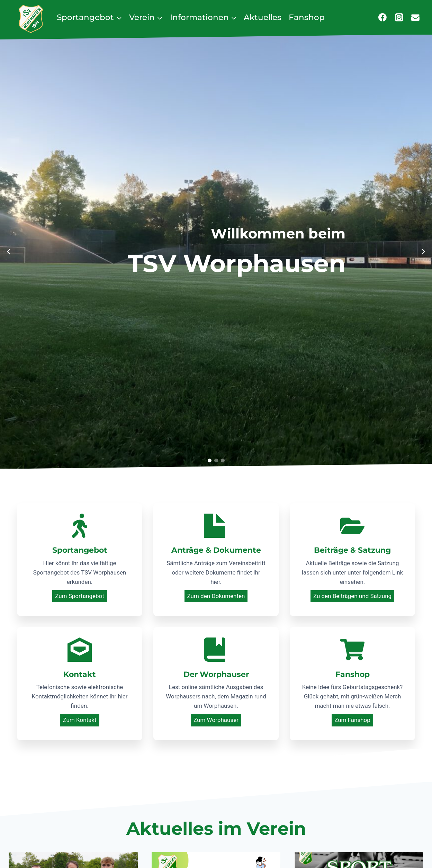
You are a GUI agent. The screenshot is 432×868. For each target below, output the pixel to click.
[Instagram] (399, 17)
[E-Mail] (415, 17)
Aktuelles (263, 17)
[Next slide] (423, 252)
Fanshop (307, 17)
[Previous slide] (9, 252)
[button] (210, 460)
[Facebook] (382, 17)
